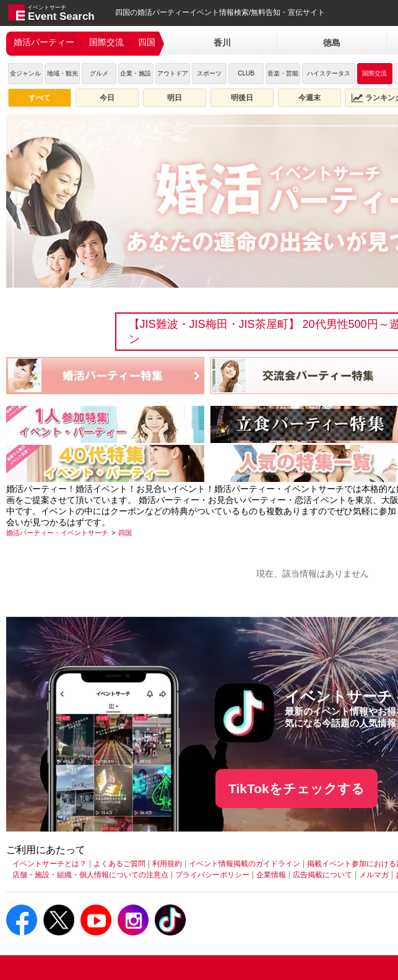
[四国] (125, 533)
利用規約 (167, 864)
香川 (222, 43)
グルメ (99, 73)
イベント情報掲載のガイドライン (244, 864)
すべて (40, 98)
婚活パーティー (44, 42)
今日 (107, 98)
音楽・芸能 (283, 73)
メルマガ (374, 875)
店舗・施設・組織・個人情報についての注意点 (90, 875)
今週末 (309, 98)
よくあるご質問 (119, 864)
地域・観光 (63, 73)
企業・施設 (136, 73)
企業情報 (271, 875)
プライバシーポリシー (212, 875)
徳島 (332, 43)
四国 (147, 42)
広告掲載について (322, 875)
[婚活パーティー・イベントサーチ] (57, 533)
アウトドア (173, 73)
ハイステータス (329, 73)
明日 (175, 98)
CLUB (246, 73)
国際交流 (106, 42)
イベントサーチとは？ (50, 864)
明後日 (242, 98)
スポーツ (209, 73)
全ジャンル (25, 73)
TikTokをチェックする (296, 789)
